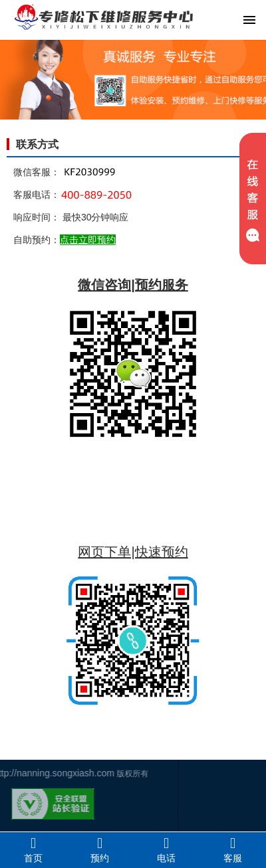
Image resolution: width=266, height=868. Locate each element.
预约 (100, 849)
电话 (166, 849)
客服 (233, 849)
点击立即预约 (88, 240)
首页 (33, 849)
